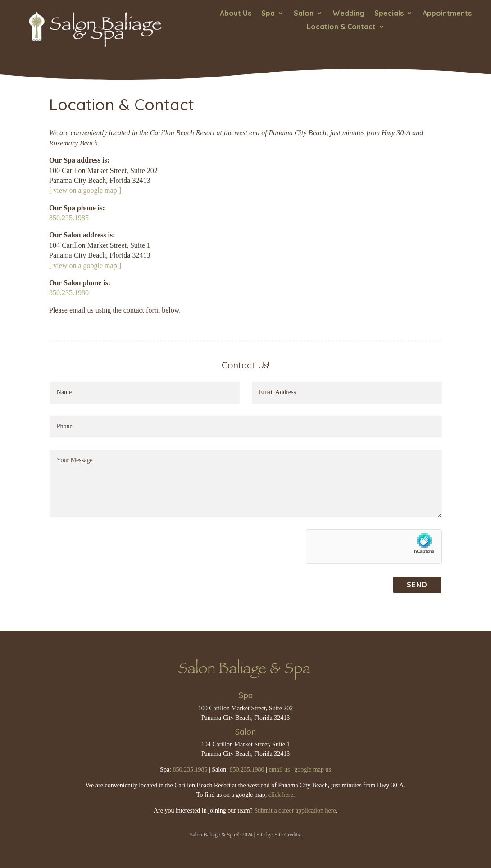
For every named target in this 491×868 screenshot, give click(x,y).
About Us (236, 14)
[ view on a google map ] (85, 190)
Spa (268, 14)
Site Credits (287, 835)
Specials (389, 14)
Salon (304, 14)
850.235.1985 (69, 218)
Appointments (447, 14)
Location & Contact (341, 27)
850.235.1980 (69, 293)
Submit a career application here (295, 811)
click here (281, 795)
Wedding (348, 14)
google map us (313, 770)
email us (279, 770)
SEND (417, 585)
